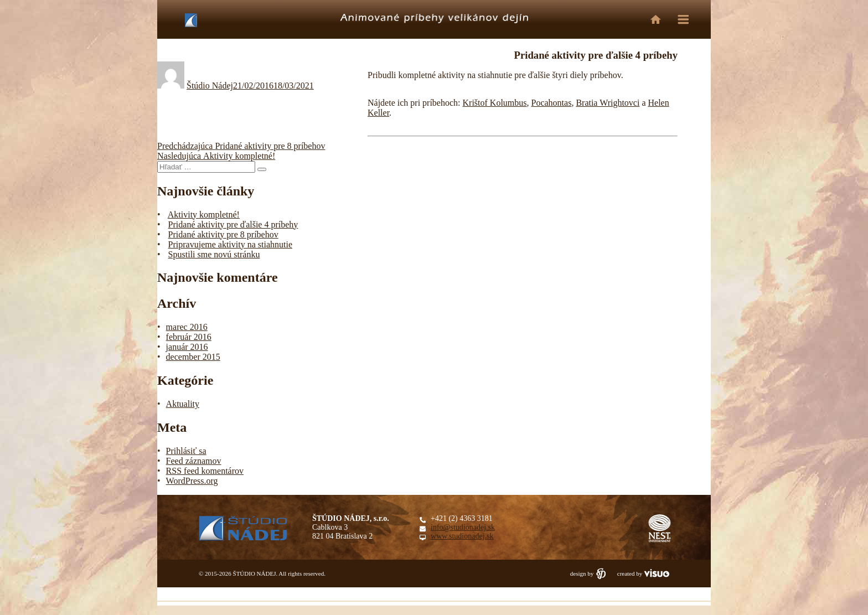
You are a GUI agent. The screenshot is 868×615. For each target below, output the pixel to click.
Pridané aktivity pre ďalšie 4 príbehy (233, 224)
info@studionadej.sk (463, 527)
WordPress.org (192, 481)
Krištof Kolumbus (495, 103)
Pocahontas (552, 103)
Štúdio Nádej (210, 86)
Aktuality (183, 404)
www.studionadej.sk (462, 536)
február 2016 (189, 337)
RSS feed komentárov (205, 471)
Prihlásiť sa (186, 451)
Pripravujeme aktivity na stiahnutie (230, 244)
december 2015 (193, 357)
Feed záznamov (194, 461)
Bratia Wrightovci (608, 103)
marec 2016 (187, 327)
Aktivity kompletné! (204, 215)
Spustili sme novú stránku (214, 254)
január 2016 (187, 347)
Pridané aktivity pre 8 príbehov (223, 234)
